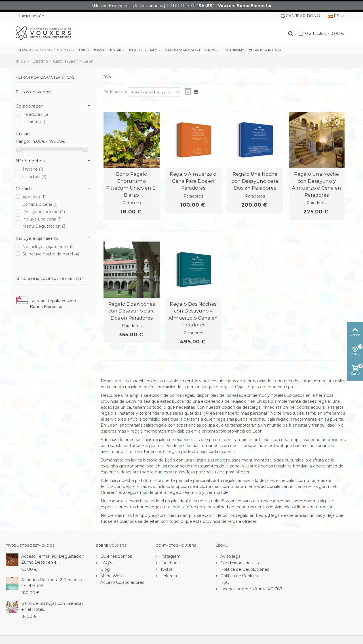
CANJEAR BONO (300, 16)
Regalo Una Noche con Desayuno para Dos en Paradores (255, 181)
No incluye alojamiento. (48, 247)
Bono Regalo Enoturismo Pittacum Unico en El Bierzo (131, 184)
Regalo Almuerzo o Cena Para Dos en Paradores (193, 181)
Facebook (169, 563)
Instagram (170, 556)
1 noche (33, 169)
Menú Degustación (45, 226)
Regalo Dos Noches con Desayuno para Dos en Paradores (132, 311)
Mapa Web (111, 576)
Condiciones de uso (239, 563)
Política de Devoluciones (244, 569)
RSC (224, 582)
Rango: (23, 141)
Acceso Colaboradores (122, 582)
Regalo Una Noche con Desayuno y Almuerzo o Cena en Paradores (316, 184)
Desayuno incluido (44, 212)
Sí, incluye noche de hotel (51, 254)
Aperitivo (34, 197)
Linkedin (168, 576)
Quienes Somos (116, 556)
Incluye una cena (42, 219)
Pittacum (34, 121)
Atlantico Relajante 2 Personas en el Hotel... (51, 583)
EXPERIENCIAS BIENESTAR (100, 50)
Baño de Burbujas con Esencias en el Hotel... (52, 606)
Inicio (21, 61)
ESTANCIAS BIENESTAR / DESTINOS (44, 50)
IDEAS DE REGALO (143, 50)
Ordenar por (115, 92)
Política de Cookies (239, 576)
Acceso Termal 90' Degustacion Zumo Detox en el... (53, 559)
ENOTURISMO (233, 50)
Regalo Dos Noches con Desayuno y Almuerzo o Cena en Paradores (193, 314)
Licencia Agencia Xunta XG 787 (251, 589)
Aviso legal (230, 556)
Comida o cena (40, 204)
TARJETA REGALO (265, 50)
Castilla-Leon (66, 61)
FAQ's (106, 563)
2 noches (34, 177)
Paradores (35, 114)
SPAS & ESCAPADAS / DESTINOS (190, 50)
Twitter (167, 569)
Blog (105, 569)
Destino (40, 61)
